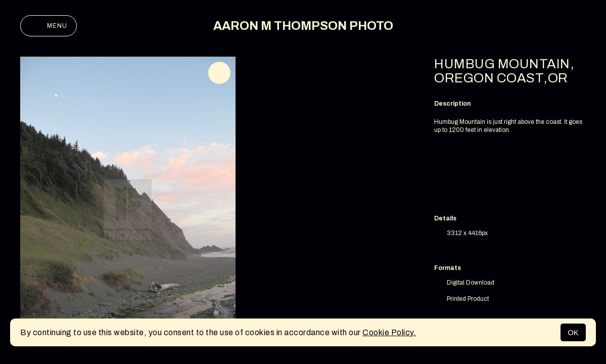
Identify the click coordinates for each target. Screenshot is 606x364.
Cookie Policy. (389, 332)
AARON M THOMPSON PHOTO (303, 26)
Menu (49, 26)
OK (573, 332)
